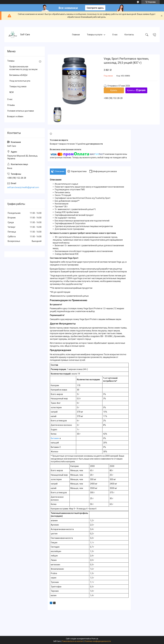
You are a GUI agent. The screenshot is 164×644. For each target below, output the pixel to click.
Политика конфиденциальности (98, 641)
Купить (114, 90)
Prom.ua (95, 639)
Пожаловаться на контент (73, 641)
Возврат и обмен (15, 116)
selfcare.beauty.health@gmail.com (23, 187)
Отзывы (11, 105)
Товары (11, 61)
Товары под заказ (18, 86)
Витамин (55, 438)
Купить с (136, 90)
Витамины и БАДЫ (18, 75)
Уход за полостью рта (20, 81)
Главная (76, 35)
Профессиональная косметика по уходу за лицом (23, 68)
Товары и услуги (95, 35)
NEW (11, 92)
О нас (115, 35)
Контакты (129, 35)
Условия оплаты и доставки (21, 111)
